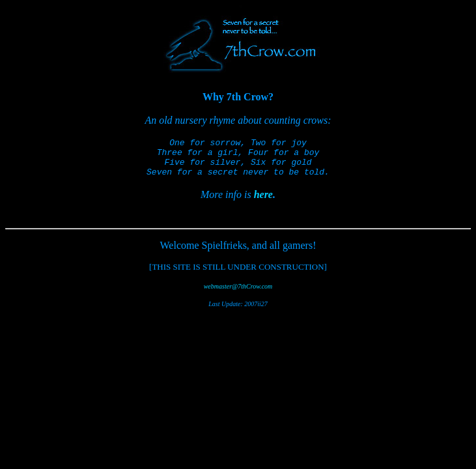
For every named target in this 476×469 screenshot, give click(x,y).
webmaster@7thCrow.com (238, 294)
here (263, 202)
